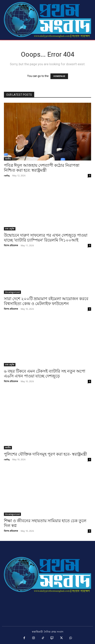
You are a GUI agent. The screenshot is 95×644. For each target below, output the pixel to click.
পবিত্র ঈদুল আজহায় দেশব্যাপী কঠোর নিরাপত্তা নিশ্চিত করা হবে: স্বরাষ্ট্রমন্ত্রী (42, 168)
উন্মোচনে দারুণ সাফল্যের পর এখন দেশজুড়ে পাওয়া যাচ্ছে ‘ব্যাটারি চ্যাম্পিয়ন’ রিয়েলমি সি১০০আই (46, 238)
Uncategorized (12, 292)
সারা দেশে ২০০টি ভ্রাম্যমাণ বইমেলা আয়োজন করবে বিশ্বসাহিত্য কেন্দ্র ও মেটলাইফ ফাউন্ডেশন (46, 301)
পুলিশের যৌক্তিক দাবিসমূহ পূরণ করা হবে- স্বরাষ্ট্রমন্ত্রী (45, 454)
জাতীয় (8, 159)
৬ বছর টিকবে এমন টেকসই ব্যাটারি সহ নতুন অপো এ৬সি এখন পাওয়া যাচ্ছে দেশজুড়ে (45, 374)
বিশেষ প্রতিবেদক (11, 245)
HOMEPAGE (59, 76)
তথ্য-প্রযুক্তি (10, 229)
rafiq (7, 175)
